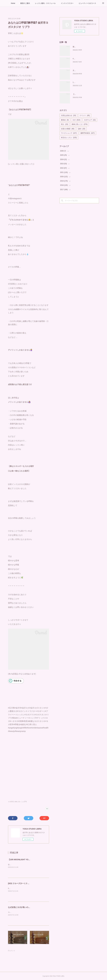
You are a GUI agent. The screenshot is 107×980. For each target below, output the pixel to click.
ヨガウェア (90, 120)
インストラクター (67, 3)
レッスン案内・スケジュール (45, 3)
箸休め (65, 120)
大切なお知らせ (68, 115)
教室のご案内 (25, 3)
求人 (64, 124)
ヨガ (76, 120)
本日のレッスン (69, 138)
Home (13, 3)
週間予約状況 (88, 133)
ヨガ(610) (11, 802)
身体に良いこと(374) (21, 802)
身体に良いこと (80, 124)
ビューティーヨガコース (87, 3)
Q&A (82, 129)
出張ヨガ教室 (68, 129)
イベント (85, 115)
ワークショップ (69, 133)
